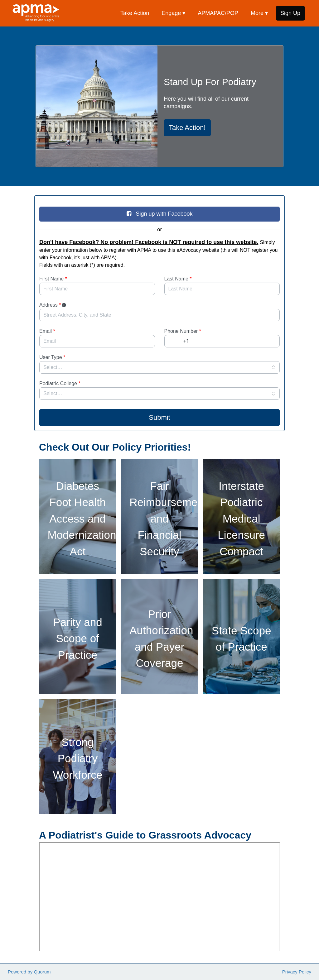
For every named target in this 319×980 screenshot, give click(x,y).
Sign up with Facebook (159, 214)
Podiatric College (60, 383)
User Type (52, 357)
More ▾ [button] (259, 13)
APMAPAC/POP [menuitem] (218, 13)
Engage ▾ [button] (173, 13)
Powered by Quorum (29, 972)
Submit (159, 417)
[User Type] (159, 367)
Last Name (178, 279)
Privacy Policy (297, 972)
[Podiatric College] (159, 394)
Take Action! (187, 128)
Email (47, 331)
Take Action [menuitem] (135, 13)
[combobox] (159, 315)
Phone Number (183, 331)
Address (53, 305)
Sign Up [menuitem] (290, 13)
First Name (53, 279)
